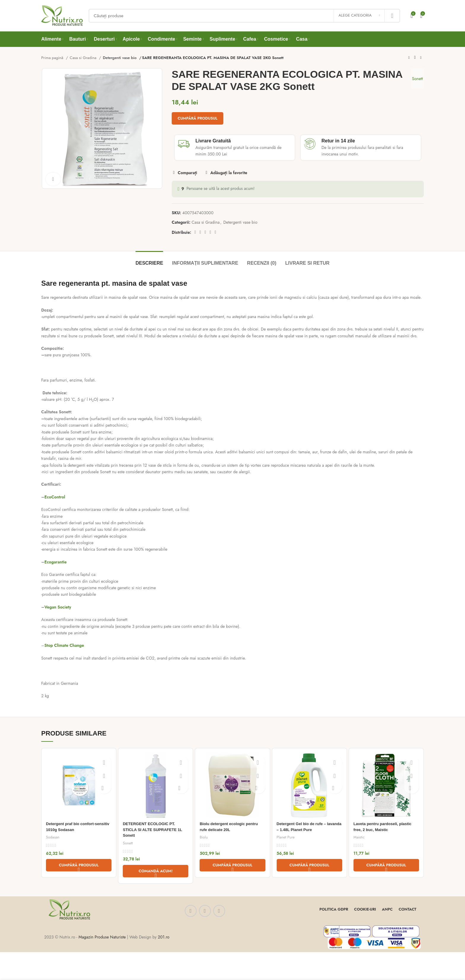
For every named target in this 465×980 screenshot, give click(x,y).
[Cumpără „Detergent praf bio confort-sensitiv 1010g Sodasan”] (79, 865)
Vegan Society (58, 607)
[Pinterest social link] (205, 232)
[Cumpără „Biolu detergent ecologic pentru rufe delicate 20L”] (232, 865)
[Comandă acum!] (156, 871)
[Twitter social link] (200, 232)
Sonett (415, 79)
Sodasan (53, 837)
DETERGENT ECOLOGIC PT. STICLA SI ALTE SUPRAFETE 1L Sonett (155, 829)
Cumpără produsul (198, 118)
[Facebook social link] (195, 232)
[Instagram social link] (205, 911)
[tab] (149, 260)
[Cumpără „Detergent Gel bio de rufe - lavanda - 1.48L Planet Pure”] (309, 865)
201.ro (164, 937)
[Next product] (421, 58)
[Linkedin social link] (210, 232)
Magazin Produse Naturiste (102, 937)
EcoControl (55, 497)
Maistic (359, 837)
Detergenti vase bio (120, 58)
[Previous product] (409, 58)
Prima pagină (53, 58)
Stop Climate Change (64, 645)
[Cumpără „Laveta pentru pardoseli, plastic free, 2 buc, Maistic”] (386, 865)
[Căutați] (244, 16)
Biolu (204, 837)
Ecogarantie (56, 562)
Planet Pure (286, 837)
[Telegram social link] (215, 232)
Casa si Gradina (84, 58)
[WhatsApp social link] (219, 911)
